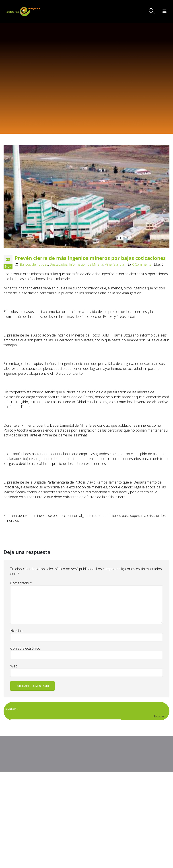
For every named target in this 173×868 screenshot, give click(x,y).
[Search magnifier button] (163, 716)
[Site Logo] (24, 11)
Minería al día (114, 264)
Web (14, 666)
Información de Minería (86, 264)
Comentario (21, 583)
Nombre (17, 631)
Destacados (59, 264)
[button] (152, 11)
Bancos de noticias (34, 264)
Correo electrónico (25, 648)
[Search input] (86, 708)
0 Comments (142, 264)
